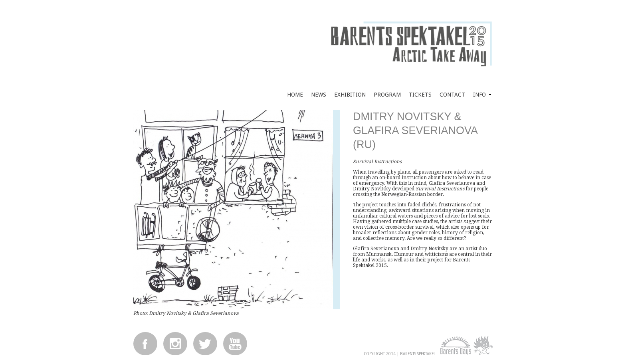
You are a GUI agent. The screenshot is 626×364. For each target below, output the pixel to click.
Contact (452, 95)
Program (387, 95)
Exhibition (350, 95)
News (319, 95)
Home (295, 95)
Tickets (420, 95)
